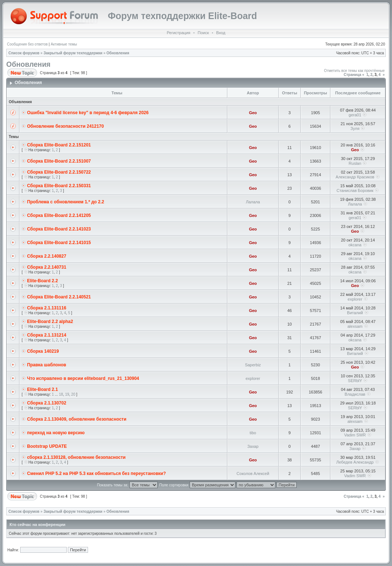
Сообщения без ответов (27, 44)
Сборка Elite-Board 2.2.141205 (59, 215)
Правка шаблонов (47, 365)
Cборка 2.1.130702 (47, 403)
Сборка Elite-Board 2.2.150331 (59, 186)
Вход (221, 33)
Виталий (355, 313)
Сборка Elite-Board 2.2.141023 (59, 229)
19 (67, 394)
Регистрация (179, 33)
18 (61, 394)
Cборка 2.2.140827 (47, 256)
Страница (352, 75)
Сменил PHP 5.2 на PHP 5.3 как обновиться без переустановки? (96, 474)
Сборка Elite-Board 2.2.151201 (59, 145)
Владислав (355, 394)
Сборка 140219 (43, 351)
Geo (253, 113)
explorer (355, 299)
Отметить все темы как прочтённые (354, 71)
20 (73, 394)
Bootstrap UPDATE (47, 446)
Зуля (355, 128)
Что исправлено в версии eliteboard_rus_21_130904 (83, 378)
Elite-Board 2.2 (43, 281)
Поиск (203, 33)
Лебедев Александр (355, 462)
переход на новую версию (56, 433)
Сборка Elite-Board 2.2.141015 (59, 243)
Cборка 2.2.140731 (47, 267)
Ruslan (355, 163)
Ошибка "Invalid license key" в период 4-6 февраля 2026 (88, 113)
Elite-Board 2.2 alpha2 (50, 322)
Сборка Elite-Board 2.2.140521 (59, 297)
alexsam (355, 326)
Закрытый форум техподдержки (73, 53)
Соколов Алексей (253, 474)
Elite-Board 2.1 (43, 389)
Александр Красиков (355, 177)
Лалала (253, 202)
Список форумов (24, 53)
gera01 (355, 115)
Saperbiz (253, 365)
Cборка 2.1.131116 (47, 308)
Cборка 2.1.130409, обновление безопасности (77, 419)
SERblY (355, 381)
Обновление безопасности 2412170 (65, 126)
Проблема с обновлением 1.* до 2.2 (66, 202)
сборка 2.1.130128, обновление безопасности (76, 457)
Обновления (118, 53)
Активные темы (64, 44)
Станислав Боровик (355, 191)
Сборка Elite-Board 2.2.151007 (59, 161)
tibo (253, 433)
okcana (355, 245)
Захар (253, 446)
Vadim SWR (355, 435)
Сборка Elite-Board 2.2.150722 (59, 172)
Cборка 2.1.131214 (47, 335)
